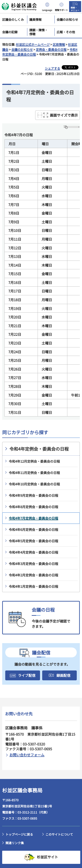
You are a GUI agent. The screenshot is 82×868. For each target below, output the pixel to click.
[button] (47, 7)
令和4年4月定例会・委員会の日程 (33, 552)
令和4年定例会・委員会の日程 (39, 449)
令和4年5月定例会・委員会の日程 (33, 541)
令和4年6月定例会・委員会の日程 (33, 529)
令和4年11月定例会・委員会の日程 (34, 473)
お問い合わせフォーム (27, 755)
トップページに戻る (19, 834)
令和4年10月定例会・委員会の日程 (34, 484)
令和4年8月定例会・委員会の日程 (33, 507)
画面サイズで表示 (64, 115)
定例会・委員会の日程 (51, 49)
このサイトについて (59, 834)
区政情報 (59, 44)
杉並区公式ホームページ (33, 44)
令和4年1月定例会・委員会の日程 (33, 586)
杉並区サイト (47, 857)
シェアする (52, 68)
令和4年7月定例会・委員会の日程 (33, 518)
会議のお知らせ (22, 49)
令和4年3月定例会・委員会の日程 (33, 564)
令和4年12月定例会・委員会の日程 (34, 461)
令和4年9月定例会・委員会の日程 (33, 495)
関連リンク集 (15, 843)
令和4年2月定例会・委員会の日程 (33, 575)
